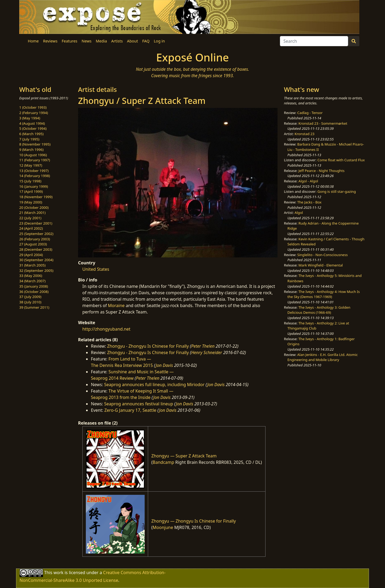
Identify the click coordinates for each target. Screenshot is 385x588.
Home (33, 41)
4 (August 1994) (32, 123)
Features (70, 41)
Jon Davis (164, 365)
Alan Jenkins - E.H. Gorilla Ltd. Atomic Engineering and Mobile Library (323, 357)
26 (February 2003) (35, 239)
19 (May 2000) (31, 202)
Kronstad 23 (305, 134)
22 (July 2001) (30, 218)
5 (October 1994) (33, 128)
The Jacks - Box (309, 202)
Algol (299, 213)
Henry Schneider (207, 352)
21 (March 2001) (32, 213)
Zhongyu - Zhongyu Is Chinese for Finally (148, 346)
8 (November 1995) (35, 144)
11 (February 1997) (35, 160)
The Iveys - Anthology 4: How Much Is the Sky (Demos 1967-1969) (324, 294)
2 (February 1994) (34, 113)
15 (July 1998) (30, 181)
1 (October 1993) (33, 107)
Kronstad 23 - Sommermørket (323, 123)
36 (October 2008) (34, 292)
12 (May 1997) (31, 165)
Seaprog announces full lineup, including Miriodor (154, 385)
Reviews (50, 41)
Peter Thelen (203, 346)
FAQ (146, 41)
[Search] (314, 41)
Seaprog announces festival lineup (139, 404)
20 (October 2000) (34, 207)
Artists (117, 41)
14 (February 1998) (35, 176)
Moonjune (163, 527)
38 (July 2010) (30, 302)
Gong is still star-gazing (337, 191)
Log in (159, 41)
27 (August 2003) (33, 244)
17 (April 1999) (31, 191)
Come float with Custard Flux (341, 160)
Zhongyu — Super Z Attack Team (184, 456)
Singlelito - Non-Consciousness (323, 255)
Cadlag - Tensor (310, 113)
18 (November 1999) (36, 197)
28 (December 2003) (36, 249)
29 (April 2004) (31, 255)
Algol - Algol (308, 181)
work (58, 573)
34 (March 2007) (32, 281)
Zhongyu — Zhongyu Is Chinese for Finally (194, 521)
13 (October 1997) (34, 171)
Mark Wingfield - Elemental (321, 265)
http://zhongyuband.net (106, 329)
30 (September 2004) (36, 260)
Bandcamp (163, 462)
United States (96, 269)
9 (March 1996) (31, 150)
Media (101, 41)
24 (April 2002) (31, 228)
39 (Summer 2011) (34, 307)
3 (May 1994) (30, 118)
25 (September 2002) (36, 234)
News (86, 41)
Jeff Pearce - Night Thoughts (321, 171)
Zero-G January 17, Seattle (130, 410)
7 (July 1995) (29, 139)
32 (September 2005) (36, 271)
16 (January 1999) (34, 186)
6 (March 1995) (31, 134)
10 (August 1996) (33, 155)
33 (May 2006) (31, 276)
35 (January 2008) (34, 286)
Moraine (116, 305)
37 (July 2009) (30, 297)
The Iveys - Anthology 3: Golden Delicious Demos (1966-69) (319, 310)
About (132, 41)
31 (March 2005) (32, 265)
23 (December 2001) (36, 223)
